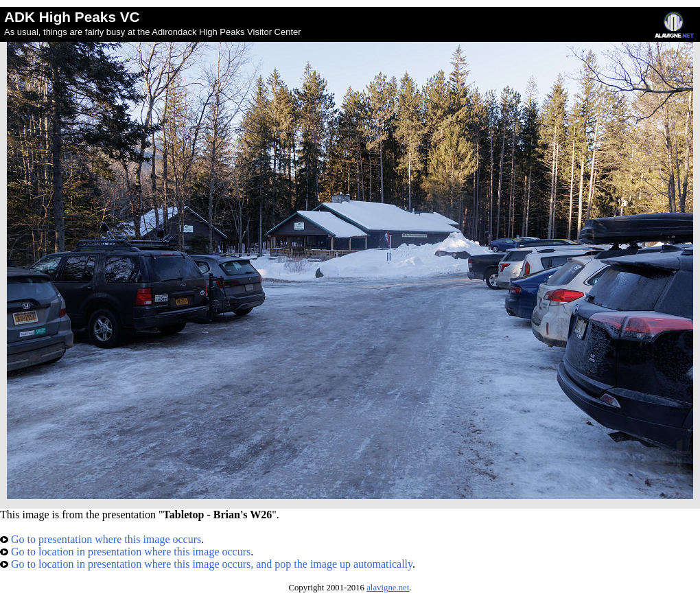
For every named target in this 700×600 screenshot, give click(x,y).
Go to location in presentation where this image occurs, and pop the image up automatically (206, 564)
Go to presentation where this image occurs (101, 539)
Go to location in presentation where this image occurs (125, 552)
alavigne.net (388, 588)
